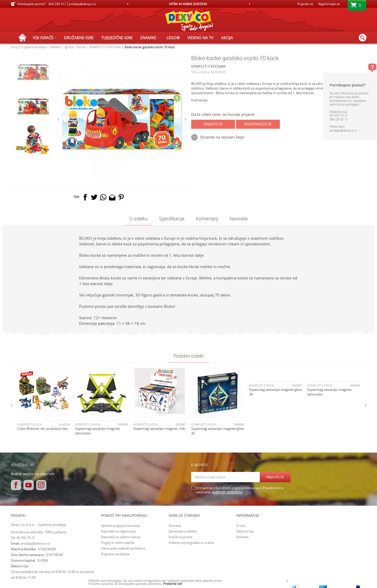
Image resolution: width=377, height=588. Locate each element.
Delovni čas (245, 531)
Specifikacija (172, 219)
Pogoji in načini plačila (118, 543)
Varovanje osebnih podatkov (123, 548)
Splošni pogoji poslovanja (120, 526)
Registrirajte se (329, 4)
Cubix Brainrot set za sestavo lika (42, 429)
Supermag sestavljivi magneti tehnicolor (98, 431)
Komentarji (207, 219)
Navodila (239, 219)
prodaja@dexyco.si (35, 543)
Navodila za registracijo (119, 531)
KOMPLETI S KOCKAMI (105, 47)
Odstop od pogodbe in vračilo (191, 543)
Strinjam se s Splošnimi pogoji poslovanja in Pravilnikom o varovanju (240, 490)
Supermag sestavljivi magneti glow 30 (275, 392)
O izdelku (139, 219)
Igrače (69, 47)
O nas (241, 526)
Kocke (82, 47)
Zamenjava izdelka (183, 531)
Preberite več (173, 584)
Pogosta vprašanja (115, 554)
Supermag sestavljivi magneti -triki (159, 429)
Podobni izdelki (189, 356)
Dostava (175, 526)
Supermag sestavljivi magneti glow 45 (217, 431)
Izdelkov (55, 47)
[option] (188, 4)
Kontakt (242, 537)
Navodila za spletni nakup (121, 537)
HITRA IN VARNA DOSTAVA (188, 4)
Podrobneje (199, 100)
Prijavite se (213, 124)
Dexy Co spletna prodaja (28, 47)
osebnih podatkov (227, 492)
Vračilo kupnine (180, 537)
